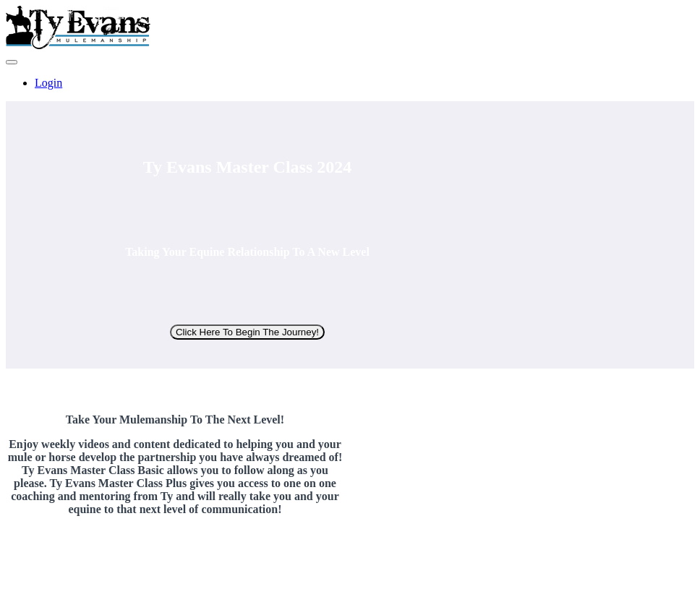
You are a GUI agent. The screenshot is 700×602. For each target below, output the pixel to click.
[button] (12, 62)
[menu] (350, 83)
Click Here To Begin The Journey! (247, 332)
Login (48, 83)
